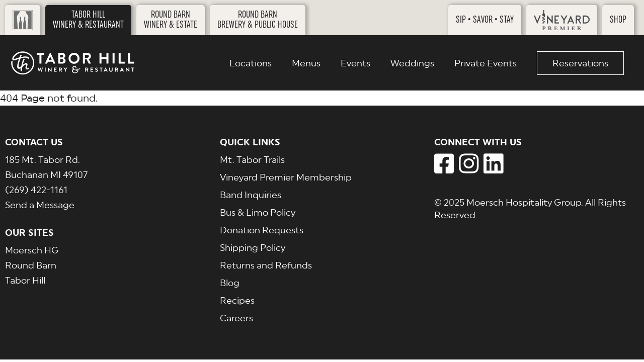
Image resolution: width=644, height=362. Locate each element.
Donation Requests (262, 230)
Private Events (486, 63)
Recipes (237, 300)
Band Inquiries (251, 195)
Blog (230, 283)
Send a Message (40, 205)
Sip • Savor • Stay (485, 20)
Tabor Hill (25, 280)
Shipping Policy (253, 248)
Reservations (580, 63)
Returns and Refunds (266, 265)
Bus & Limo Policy (258, 212)
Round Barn (31, 265)
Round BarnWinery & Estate (171, 20)
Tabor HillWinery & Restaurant (88, 20)
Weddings (412, 63)
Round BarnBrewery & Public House (258, 20)
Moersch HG (32, 250)
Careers (236, 318)
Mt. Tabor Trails (252, 160)
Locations (251, 63)
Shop (618, 20)
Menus (306, 63)
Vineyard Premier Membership (286, 177)
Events (355, 63)
